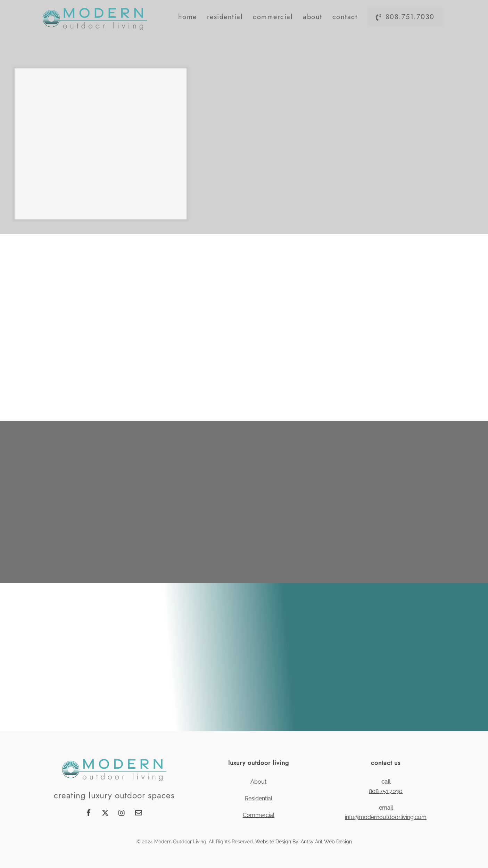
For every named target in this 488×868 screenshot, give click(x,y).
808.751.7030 (405, 17)
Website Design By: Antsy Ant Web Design (304, 842)
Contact (345, 17)
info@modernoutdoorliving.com (386, 817)
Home (188, 17)
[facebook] (89, 812)
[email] (139, 812)
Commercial (273, 17)
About (313, 17)
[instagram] (122, 812)
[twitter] (105, 812)
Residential (225, 17)
